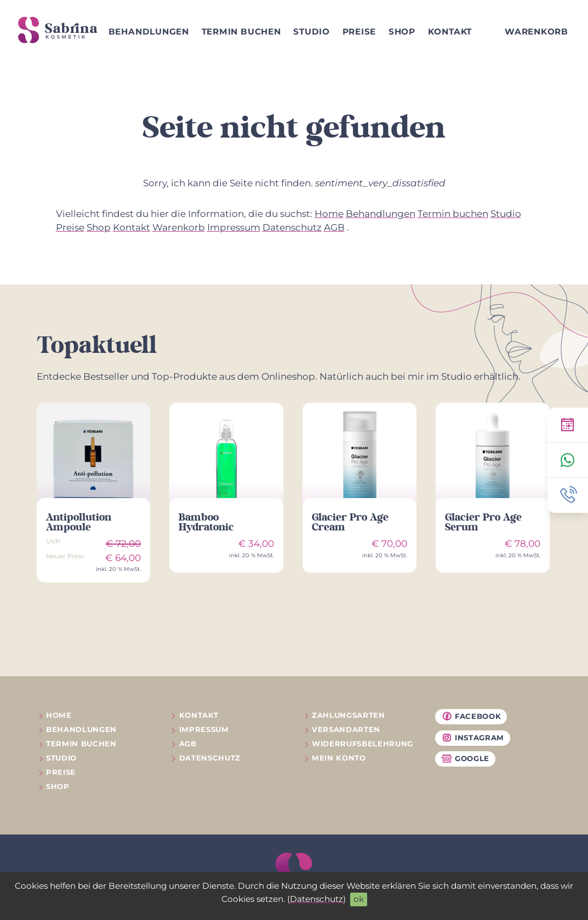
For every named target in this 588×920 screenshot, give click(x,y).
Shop (402, 32)
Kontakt (450, 32)
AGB (334, 227)
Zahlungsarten (349, 715)
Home (329, 214)
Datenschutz (316, 899)
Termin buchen (241, 32)
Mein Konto (339, 758)
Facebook (471, 717)
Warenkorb (536, 32)
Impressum (234, 227)
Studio (312, 32)
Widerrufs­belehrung (362, 744)
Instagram (473, 738)
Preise (359, 32)
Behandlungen (149, 32)
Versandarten (346, 729)
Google (465, 759)
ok (359, 899)
